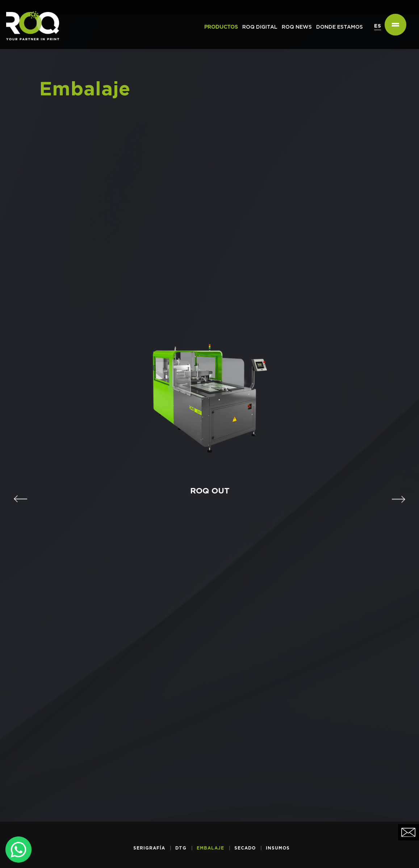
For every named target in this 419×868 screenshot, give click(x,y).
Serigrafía (149, 848)
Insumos (278, 848)
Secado (245, 848)
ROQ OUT (207, 489)
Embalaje (210, 848)
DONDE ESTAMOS (340, 27)
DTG (181, 848)
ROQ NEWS (297, 27)
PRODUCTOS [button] (221, 27)
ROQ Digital (260, 27)
